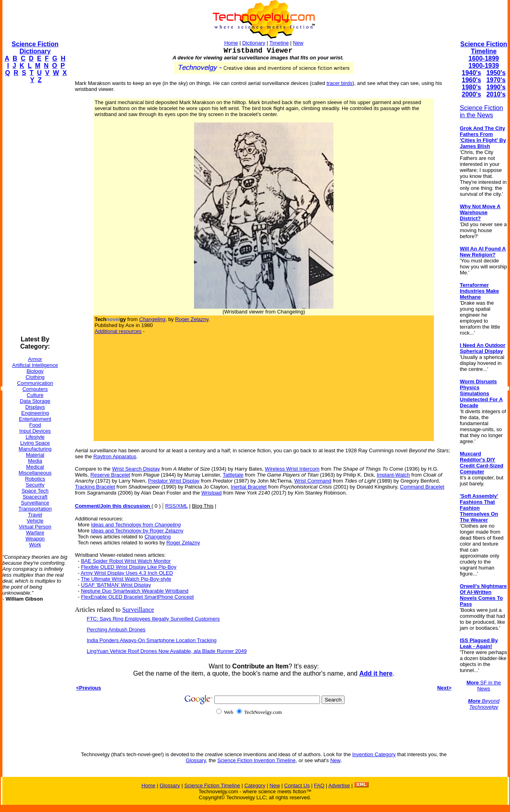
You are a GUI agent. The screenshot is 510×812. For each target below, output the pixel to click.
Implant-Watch (393, 475)
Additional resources (118, 331)
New (298, 43)
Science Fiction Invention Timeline (256, 760)
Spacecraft (35, 497)
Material (35, 455)
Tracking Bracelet (95, 487)
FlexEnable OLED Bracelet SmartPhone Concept (137, 597)
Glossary (196, 760)
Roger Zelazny (192, 319)
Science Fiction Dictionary (35, 48)
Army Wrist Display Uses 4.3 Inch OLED (127, 573)
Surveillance (35, 503)
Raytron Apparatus (115, 456)
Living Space (35, 443)
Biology (35, 371)
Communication (35, 383)
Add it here (376, 673)
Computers (35, 389)
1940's (471, 73)
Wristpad (211, 493)
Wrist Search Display (136, 469)
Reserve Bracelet (110, 475)
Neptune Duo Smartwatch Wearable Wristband (135, 591)
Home (231, 43)
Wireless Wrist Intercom (292, 469)
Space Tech (35, 491)
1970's (496, 80)
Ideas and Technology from (136, 525)
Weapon (35, 539)
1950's (496, 73)
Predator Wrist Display (174, 481)
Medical (35, 467)
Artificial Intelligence (35, 365)
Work (35, 545)
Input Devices (35, 431)
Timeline (279, 43)
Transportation (35, 509)
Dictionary (254, 43)
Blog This (203, 506)
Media (35, 461)
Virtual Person (35, 527)
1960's (471, 80)
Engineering (35, 413)
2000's (471, 94)
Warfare (35, 533)
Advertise (339, 785)
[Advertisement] (34, 210)
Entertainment (35, 419)
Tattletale (233, 475)
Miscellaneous (35, 473)
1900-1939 (484, 66)
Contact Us (297, 785)
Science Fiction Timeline (484, 48)
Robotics (35, 479)
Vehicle (35, 521)
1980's (471, 87)
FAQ (319, 785)
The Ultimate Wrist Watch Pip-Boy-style (126, 579)
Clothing (35, 377)
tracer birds (340, 83)
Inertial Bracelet (249, 487)
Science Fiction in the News (482, 111)
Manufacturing (35, 449)
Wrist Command (313, 481)
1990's (496, 87)
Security (35, 485)
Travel (35, 515)
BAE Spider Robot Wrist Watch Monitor (126, 561)
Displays (35, 407)
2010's (496, 94)
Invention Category (374, 754)
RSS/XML (176, 506)
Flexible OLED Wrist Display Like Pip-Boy (129, 567)
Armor (35, 359)
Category (255, 785)
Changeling (158, 537)
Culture (35, 395)
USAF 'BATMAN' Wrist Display (116, 585)
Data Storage (35, 401)
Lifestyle (35, 437)
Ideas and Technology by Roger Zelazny (137, 531)
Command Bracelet (422, 487)
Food (35, 425)
